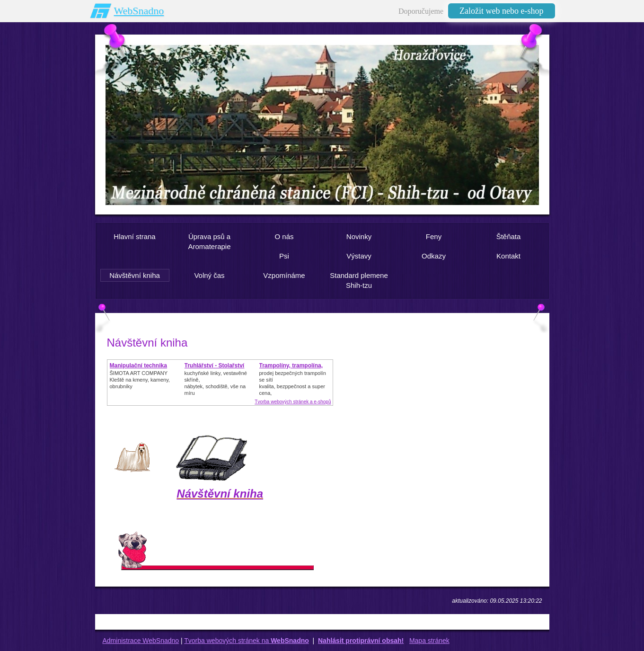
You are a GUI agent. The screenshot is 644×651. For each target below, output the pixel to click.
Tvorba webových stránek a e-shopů (293, 402)
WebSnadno (139, 11)
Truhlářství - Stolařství (215, 366)
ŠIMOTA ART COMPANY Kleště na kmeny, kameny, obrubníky (140, 380)
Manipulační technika (138, 366)
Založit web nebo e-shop (501, 11)
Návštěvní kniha (220, 494)
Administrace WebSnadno (141, 641)
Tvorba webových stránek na (247, 641)
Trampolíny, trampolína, (291, 366)
